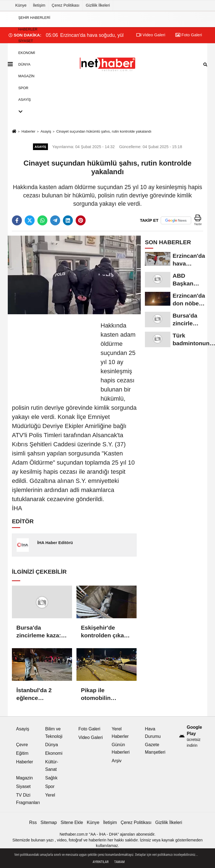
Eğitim (22, 753)
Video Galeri (91, 737)
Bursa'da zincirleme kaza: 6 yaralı (41, 632)
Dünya (24, 64)
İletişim (39, 5)
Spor (23, 88)
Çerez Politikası (66, 5)
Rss (33, 822)
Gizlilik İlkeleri (98, 5)
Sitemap (49, 822)
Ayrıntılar (101, 862)
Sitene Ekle (72, 822)
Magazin (26, 76)
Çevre (22, 745)
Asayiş (25, 100)
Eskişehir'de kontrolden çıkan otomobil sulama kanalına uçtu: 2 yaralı (104, 632)
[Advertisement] (53, 356)
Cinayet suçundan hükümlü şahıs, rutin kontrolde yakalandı (104, 131)
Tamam (119, 862)
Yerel (50, 795)
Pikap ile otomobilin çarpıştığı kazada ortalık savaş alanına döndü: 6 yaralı (104, 694)
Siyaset (26, 41)
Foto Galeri (89, 729)
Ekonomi (27, 52)
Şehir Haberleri (34, 17)
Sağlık (51, 778)
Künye (21, 5)
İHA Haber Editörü (55, 543)
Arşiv (117, 761)
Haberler (28, 29)
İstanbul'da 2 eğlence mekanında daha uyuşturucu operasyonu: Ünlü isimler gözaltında (41, 694)
